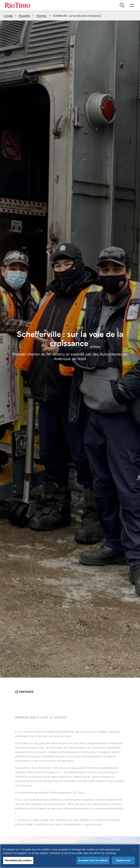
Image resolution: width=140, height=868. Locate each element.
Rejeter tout (123, 860)
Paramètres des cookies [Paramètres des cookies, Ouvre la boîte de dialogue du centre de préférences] (18, 860)
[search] (122, 5)
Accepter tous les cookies (93, 860)
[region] (70, 856)
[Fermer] (134, 850)
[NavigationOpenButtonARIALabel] (132, 5)
